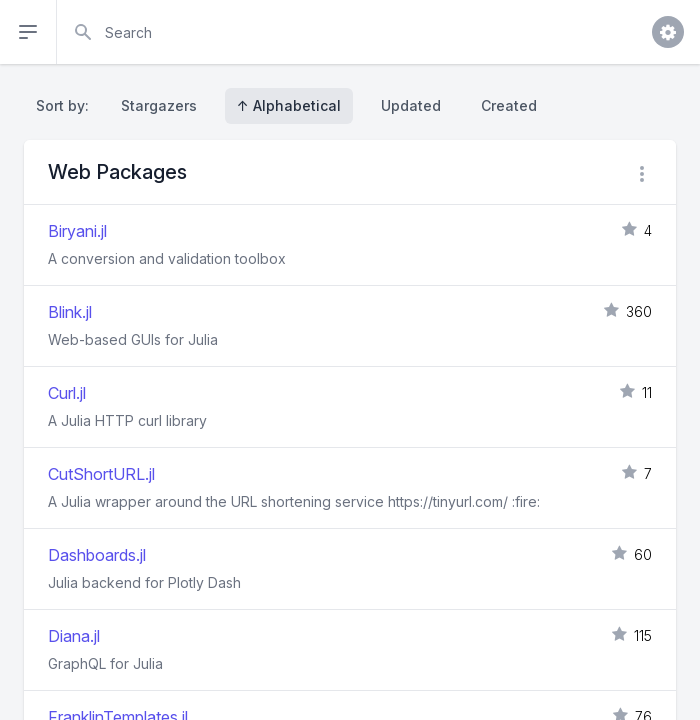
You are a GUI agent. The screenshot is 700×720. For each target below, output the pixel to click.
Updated (411, 105)
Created (509, 105)
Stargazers (159, 105)
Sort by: (66, 105)
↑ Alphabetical (289, 105)
